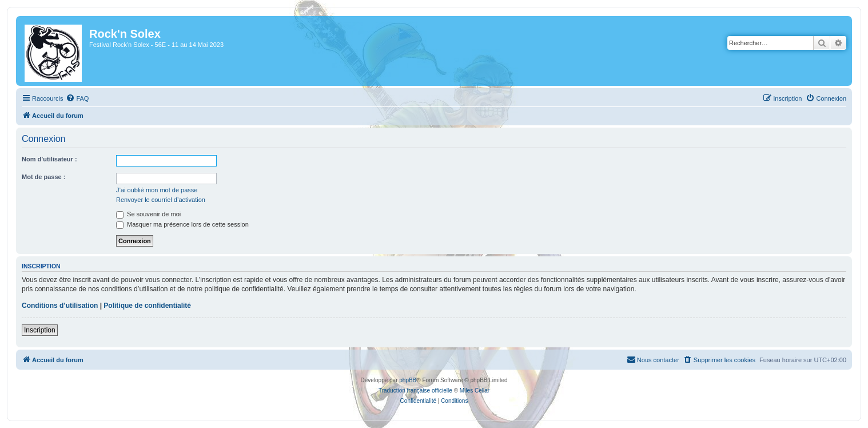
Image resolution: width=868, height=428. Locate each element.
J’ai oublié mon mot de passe (157, 190)
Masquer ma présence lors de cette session (182, 224)
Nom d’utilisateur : (49, 159)
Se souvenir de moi (148, 214)
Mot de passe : (43, 177)
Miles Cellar (475, 391)
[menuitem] (77, 98)
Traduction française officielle (415, 391)
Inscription (40, 330)
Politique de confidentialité (147, 306)
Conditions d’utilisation (60, 306)
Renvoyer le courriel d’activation (161, 200)
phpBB (408, 380)
